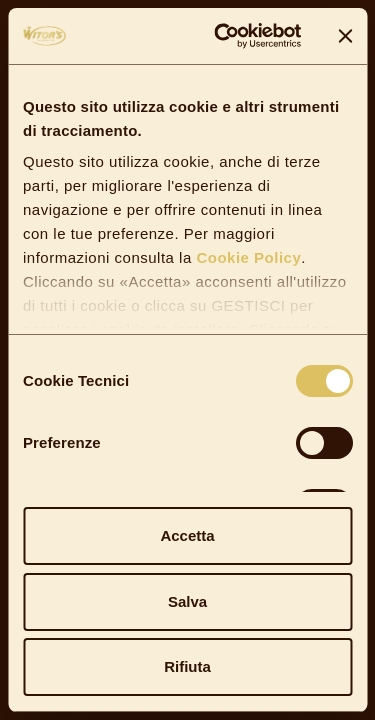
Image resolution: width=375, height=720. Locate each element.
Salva (187, 601)
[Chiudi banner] (345, 36)
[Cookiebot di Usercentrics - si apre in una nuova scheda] (223, 36)
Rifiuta (187, 666)
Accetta (187, 535)
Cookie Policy (247, 257)
